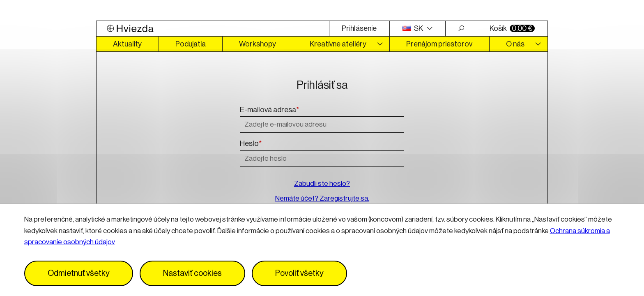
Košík (512, 28)
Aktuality (127, 44)
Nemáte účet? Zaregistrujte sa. (322, 198)
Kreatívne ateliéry (338, 44)
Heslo (251, 144)
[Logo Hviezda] (213, 29)
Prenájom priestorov (439, 44)
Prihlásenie (359, 28)
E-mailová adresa (269, 110)
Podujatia (191, 44)
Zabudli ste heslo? (322, 184)
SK (414, 28)
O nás (515, 44)
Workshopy (258, 44)
